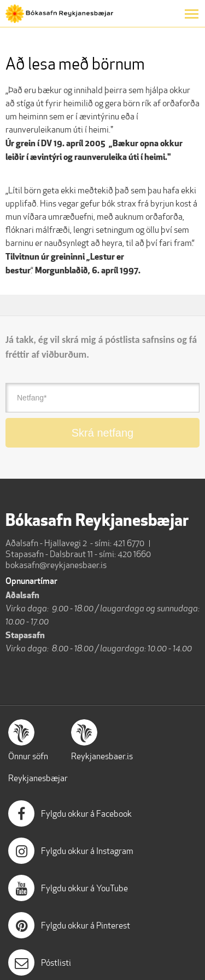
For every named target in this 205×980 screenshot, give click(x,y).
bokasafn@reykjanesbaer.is (56, 565)
